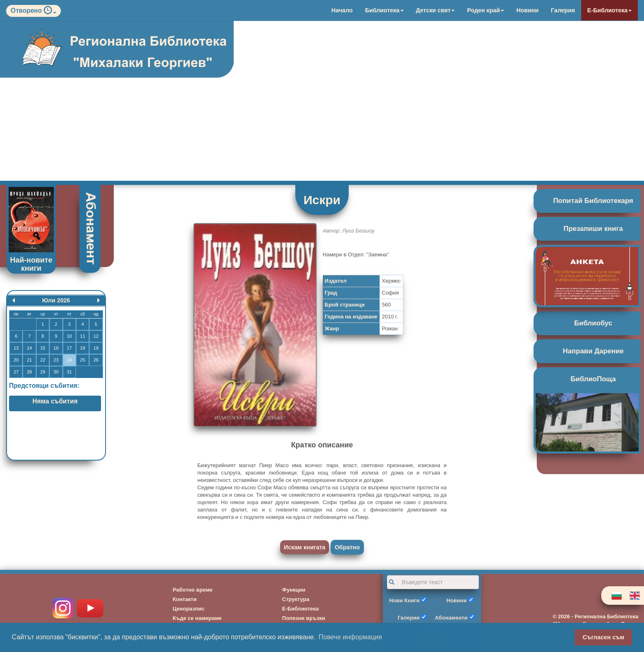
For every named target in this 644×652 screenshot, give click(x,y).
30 (56, 372)
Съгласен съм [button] (604, 637)
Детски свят (436, 10)
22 (43, 360)
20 (16, 360)
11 (83, 336)
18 (83, 348)
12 (96, 336)
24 (69, 360)
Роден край (485, 10)
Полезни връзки (304, 618)
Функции (294, 590)
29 (43, 372)
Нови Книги (404, 600)
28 (29, 372)
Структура (296, 599)
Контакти (185, 599)
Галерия (563, 10)
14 (29, 348)
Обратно (347, 547)
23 (56, 360)
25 (83, 360)
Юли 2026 (56, 300)
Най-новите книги (31, 264)
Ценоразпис (189, 609)
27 (16, 372)
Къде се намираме (197, 618)
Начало (342, 10)
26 (96, 360)
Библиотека (384, 10)
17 (69, 348)
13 (16, 348)
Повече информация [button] (350, 637)
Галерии (409, 618)
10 (69, 336)
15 (43, 348)
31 (69, 372)
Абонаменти (451, 618)
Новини (527, 10)
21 (29, 360)
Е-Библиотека (609, 10)
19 (96, 348)
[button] (50, 12)
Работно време (193, 590)
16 (56, 348)
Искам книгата (305, 547)
